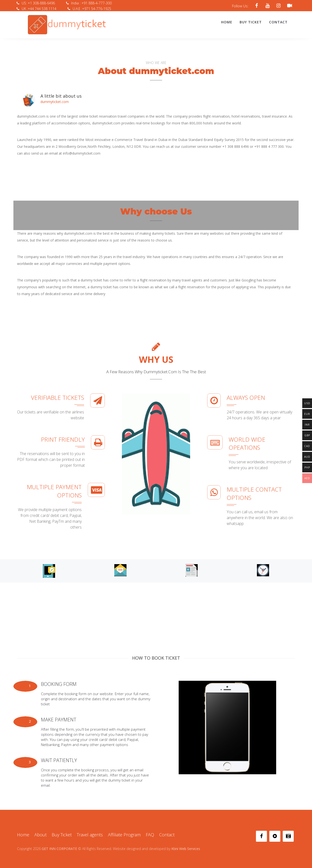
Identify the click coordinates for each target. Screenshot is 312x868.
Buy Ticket (251, 22)
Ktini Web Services (186, 846)
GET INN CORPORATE (59, 846)
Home (227, 22)
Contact (278, 22)
